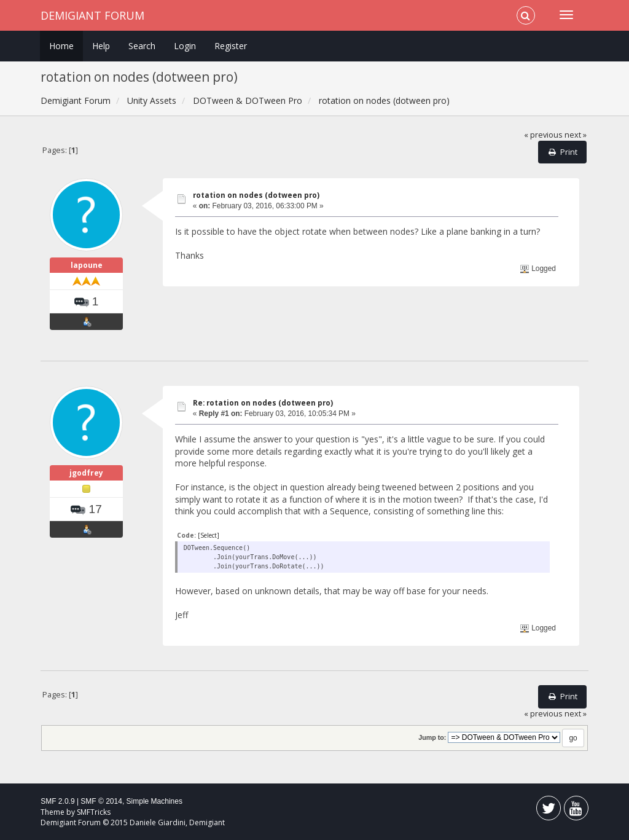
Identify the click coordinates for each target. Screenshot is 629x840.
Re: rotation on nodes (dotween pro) (263, 403)
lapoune (87, 265)
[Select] (209, 535)
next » (576, 135)
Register (231, 46)
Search (142, 46)
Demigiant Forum (92, 15)
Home (61, 46)
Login (185, 46)
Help (101, 46)
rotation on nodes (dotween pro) (256, 195)
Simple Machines (154, 801)
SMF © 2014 (101, 801)
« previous (543, 135)
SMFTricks (94, 812)
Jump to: (432, 737)
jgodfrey (86, 473)
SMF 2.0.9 (57, 801)
